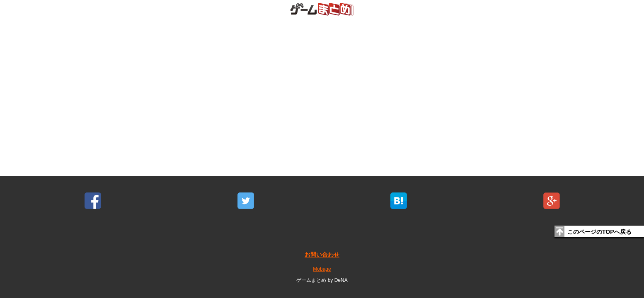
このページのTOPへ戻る (599, 232)
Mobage (322, 269)
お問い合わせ (322, 255)
